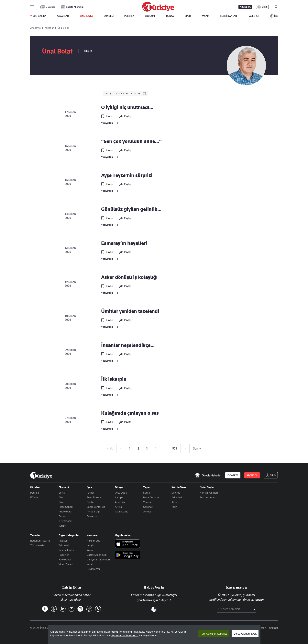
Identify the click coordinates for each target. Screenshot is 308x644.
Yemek (147, 502)
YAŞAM (205, 16)
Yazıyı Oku (107, 123)
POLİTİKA (129, 16)
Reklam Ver (93, 569)
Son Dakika (159, 628)
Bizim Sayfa (207, 487)
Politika (35, 493)
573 (175, 449)
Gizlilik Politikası (244, 628)
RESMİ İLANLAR (228, 16)
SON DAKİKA (39, 16)
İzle (276, 16)
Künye (90, 550)
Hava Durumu (151, 497)
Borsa (62, 493)
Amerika (120, 502)
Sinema (176, 493)
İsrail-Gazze (122, 511)
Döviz (62, 502)
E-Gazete (50, 7)
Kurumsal (93, 535)
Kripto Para (65, 511)
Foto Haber (65, 559)
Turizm (62, 526)
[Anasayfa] (41, 475)
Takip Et (86, 51)
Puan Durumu (94, 497)
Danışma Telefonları (98, 559)
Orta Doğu (121, 493)
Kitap (175, 502)
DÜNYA (170, 16)
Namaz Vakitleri (209, 493)
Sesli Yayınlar (207, 497)
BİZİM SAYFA (86, 16)
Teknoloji (64, 545)
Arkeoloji (177, 497)
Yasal (90, 564)
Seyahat (148, 507)
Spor (89, 487)
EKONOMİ (150, 16)
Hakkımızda (93, 541)
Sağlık (147, 493)
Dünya (119, 487)
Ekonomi (64, 487)
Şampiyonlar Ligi (96, 507)
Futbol (90, 493)
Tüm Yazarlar (38, 545)
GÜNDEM (109, 16)
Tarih (174, 507)
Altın (61, 497)
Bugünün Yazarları (41, 541)
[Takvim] (144, 94)
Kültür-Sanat (179, 487)
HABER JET (254, 16)
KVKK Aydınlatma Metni (215, 628)
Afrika (118, 507)
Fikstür (91, 502)
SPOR (188, 16)
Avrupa (119, 497)
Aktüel (147, 511)
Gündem (35, 487)
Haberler (64, 555)
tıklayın (164, 600)
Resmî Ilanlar (66, 550)
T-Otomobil (65, 521)
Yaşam (147, 487)
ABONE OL (245, 7)
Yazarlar (35, 535)
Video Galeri (66, 564)
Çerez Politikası (268, 628)
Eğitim (34, 497)
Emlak (62, 516)
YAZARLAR (63, 16)
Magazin (63, 541)
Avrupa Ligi (93, 511)
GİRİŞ (265, 7)
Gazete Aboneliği (75, 7)
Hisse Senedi (66, 507)
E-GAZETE (233, 475)
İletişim (91, 545)
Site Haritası (178, 628)
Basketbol (92, 516)
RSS (193, 628)
